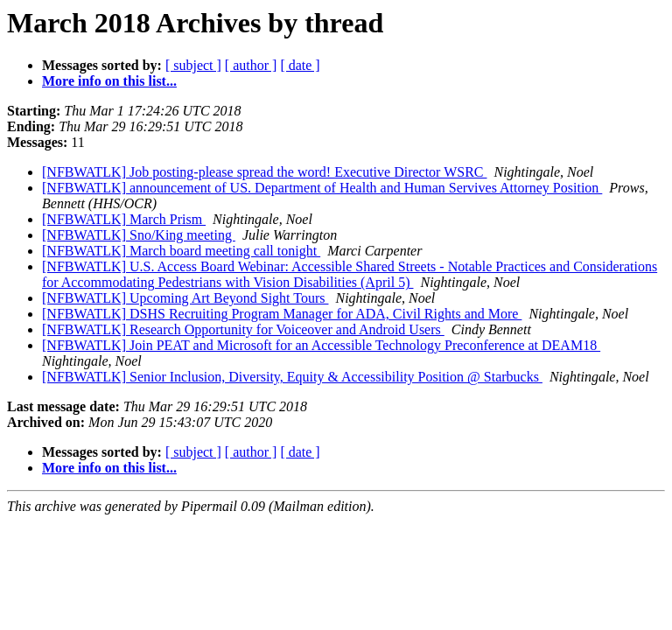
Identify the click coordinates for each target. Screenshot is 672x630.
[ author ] (251, 65)
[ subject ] (193, 65)
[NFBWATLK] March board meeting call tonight (181, 251)
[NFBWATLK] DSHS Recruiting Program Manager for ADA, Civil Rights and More (282, 314)
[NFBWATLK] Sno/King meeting (139, 235)
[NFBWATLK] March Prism (124, 219)
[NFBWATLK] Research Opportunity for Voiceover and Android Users (243, 329)
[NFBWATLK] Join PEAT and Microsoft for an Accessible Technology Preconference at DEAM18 (321, 345)
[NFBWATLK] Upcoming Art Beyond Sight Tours (185, 298)
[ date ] (300, 65)
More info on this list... (109, 81)
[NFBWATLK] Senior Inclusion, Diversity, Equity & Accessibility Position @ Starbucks (292, 377)
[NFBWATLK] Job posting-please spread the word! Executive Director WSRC (264, 172)
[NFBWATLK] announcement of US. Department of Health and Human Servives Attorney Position (322, 188)
